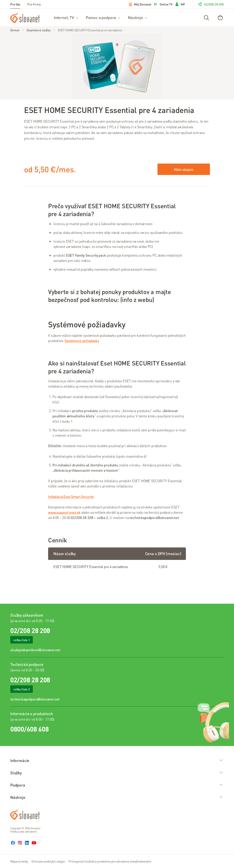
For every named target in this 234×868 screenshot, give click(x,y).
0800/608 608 (29, 729)
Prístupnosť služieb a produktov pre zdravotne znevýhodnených (110, 861)
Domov (15, 30)
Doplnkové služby (39, 30)
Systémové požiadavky (82, 341)
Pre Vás (15, 4)
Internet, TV (66, 17)
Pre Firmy (34, 4)
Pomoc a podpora (103, 17)
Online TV (163, 4)
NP (180, 4)
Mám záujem (184, 169)
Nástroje (138, 17)
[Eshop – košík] (220, 18)
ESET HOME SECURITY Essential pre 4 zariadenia (90, 30)
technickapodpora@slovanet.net (35, 699)
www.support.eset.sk (64, 512)
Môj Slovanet (140, 4)
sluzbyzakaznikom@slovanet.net (35, 650)
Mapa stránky (19, 861)
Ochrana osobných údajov (48, 861)
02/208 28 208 (211, 4)
